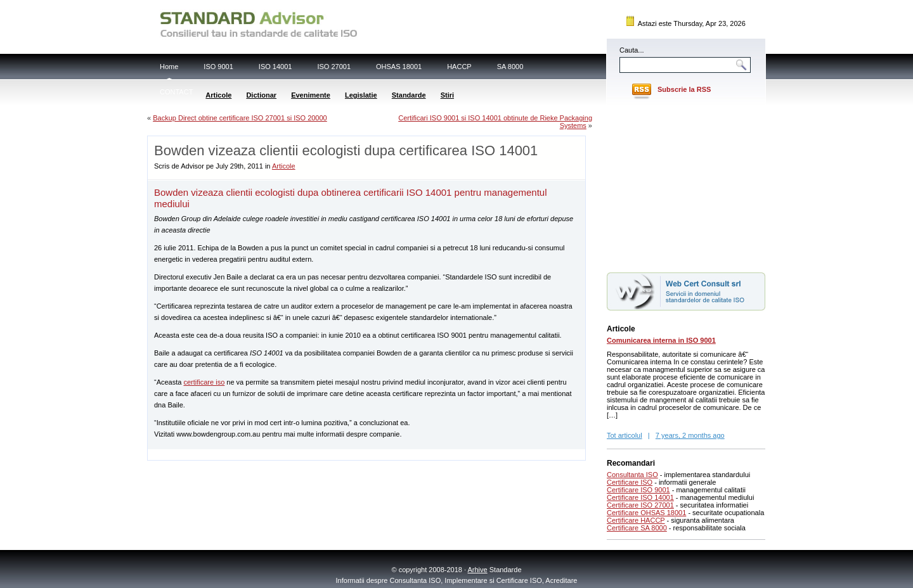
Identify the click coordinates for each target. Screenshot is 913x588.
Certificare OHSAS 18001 (646, 513)
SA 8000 (510, 67)
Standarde (409, 95)
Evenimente (311, 95)
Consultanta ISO (632, 475)
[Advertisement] (296, 454)
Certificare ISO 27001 (640, 505)
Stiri (447, 95)
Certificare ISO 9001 (638, 490)
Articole (218, 95)
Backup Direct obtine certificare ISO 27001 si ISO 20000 (240, 118)
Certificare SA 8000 (637, 528)
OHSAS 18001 (399, 67)
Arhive (478, 570)
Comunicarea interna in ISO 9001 (661, 340)
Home (169, 67)
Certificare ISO (630, 482)
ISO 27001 (334, 67)
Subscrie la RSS (684, 89)
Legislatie (361, 95)
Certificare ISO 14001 (640, 497)
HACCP (459, 67)
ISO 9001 (218, 67)
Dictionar (261, 95)
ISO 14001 (275, 67)
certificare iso (204, 382)
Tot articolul (625, 435)
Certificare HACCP (636, 520)
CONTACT (176, 92)
